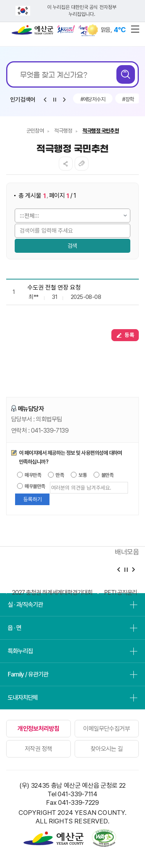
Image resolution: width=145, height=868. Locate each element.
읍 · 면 (14, 628)
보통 (79, 475)
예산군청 (32, 32)
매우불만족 (31, 486)
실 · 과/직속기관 (25, 605)
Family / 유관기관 (28, 674)
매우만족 (29, 475)
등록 (125, 335)
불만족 (104, 475)
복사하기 (82, 164)
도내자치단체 (23, 698)
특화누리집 (20, 651)
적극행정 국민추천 (101, 131)
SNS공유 (66, 164)
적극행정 (63, 131)
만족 (56, 475)
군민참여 (35, 131)
